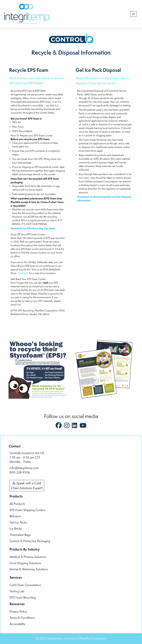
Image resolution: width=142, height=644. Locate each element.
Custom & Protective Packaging (30, 541)
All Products (17, 504)
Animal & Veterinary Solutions (29, 569)
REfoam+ (15, 516)
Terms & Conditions (22, 618)
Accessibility (17, 624)
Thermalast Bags (20, 535)
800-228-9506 (20, 472)
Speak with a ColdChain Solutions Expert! (27, 485)
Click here (23, 273)
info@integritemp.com (24, 468)
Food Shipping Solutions (25, 563)
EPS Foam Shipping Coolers (27, 510)
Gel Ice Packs (18, 522)
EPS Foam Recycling (23, 597)
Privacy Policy (18, 611)
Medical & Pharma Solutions (28, 557)
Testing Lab (17, 591)
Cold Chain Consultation (25, 585)
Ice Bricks (16, 529)
